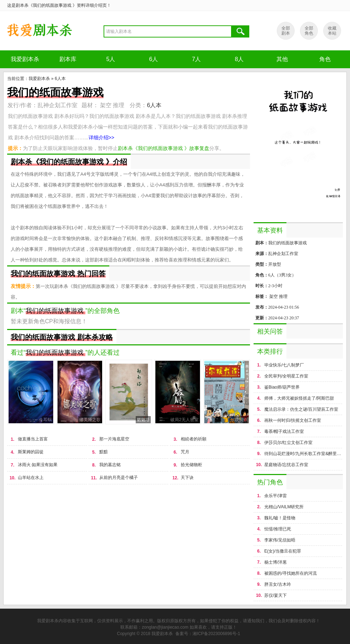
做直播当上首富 (33, 439)
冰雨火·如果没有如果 (38, 465)
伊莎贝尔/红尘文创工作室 (288, 443)
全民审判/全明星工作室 (286, 376)
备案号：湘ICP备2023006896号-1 (208, 634)
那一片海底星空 (114, 439)
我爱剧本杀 (25, 59)
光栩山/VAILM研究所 (284, 507)
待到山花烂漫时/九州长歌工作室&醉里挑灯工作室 (304, 454)
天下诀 (187, 478)
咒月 (185, 452)
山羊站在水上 (31, 478)
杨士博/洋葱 (276, 562)
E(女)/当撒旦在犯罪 (283, 551)
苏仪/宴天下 (276, 595)
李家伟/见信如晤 (280, 540)
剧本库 (68, 59)
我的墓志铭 (110, 465)
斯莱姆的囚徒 (31, 452)
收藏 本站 (332, 31)
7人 (197, 59)
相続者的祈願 (194, 439)
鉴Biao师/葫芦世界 (282, 387)
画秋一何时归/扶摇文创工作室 (293, 420)
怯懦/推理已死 (278, 529)
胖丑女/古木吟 (278, 584)
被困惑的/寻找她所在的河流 (291, 573)
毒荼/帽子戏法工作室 (284, 431)
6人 (154, 59)
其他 (282, 59)
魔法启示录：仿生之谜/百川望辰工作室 (301, 409)
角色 (325, 59)
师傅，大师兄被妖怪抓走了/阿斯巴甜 (299, 398)
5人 (111, 59)
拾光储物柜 (191, 465)
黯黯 (104, 452)
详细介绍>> (101, 138)
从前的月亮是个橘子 (119, 478)
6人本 (60, 79)
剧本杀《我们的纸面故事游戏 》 (39, 31)
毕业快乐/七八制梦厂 (284, 365)
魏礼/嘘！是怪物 (280, 518)
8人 (239, 59)
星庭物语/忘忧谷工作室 (286, 465)
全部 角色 (309, 31)
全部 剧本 (286, 31)
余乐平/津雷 (276, 496)
